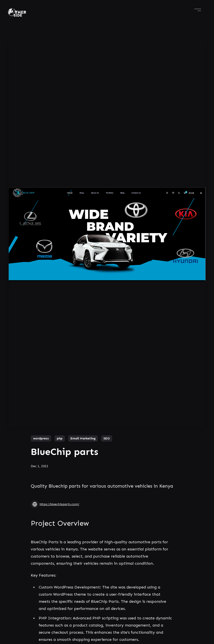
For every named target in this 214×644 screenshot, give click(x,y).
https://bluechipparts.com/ (59, 504)
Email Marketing (83, 438)
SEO (107, 438)
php (60, 438)
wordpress (41, 438)
